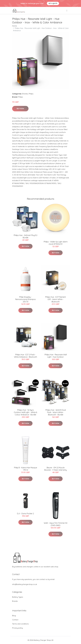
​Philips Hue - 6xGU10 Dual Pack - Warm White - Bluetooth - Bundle (56, 412)
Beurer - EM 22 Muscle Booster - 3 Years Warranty (56, 469)
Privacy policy (17, 628)
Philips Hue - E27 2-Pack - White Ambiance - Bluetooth (26, 356)
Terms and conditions (20, 624)
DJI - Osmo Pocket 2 (25, 514)
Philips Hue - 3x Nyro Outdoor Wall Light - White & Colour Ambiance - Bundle (26, 412)
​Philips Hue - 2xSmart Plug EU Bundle (26, 236)
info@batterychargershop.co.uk (25, 584)
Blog (14, 616)
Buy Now (20, 109)
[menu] (67, 11)
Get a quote (53, 3)
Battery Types (18, 597)
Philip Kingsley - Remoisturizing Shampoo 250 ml (26, 299)
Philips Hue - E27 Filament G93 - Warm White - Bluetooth (56, 299)
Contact (15, 620)
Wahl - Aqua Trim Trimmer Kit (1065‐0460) (56, 524)
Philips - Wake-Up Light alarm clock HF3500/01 (56, 243)
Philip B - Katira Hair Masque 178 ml (26, 469)
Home (14, 26)
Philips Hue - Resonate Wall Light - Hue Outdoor (56, 356)
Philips (31, 94)
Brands (25, 94)
